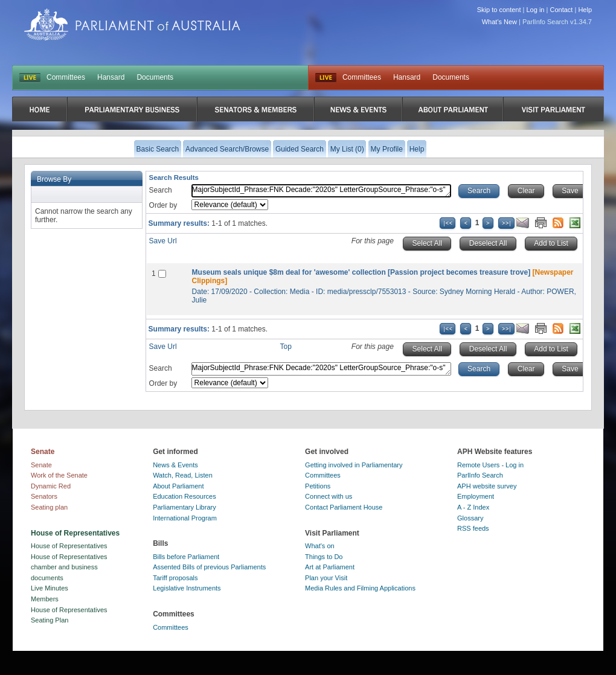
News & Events (175, 465)
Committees (66, 77)
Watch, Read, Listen (183, 475)
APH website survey (487, 486)
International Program (185, 518)
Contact (561, 10)
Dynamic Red (51, 486)
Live (326, 78)
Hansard (111, 77)
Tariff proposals (175, 578)
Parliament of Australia (132, 24)
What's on (320, 546)
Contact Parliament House (344, 507)
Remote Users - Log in (490, 465)
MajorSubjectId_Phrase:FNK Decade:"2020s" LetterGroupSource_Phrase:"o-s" (321, 191)
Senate (41, 465)
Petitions (318, 486)
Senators (44, 496)
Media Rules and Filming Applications (360, 588)
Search (161, 190)
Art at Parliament (330, 567)
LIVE (30, 78)
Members (45, 599)
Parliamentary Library (184, 507)
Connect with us (329, 496)
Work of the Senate (59, 475)
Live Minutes (50, 588)
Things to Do (324, 557)
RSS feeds (473, 528)
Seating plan (49, 507)
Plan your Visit (326, 578)
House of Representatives (69, 546)
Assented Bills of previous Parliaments (209, 567)
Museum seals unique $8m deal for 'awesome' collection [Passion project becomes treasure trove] (361, 272)
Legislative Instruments (187, 588)
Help (585, 10)
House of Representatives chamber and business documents (69, 567)
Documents (155, 77)
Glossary (470, 518)
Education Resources (184, 496)
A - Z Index (473, 507)
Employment (476, 496)
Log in (536, 10)
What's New (499, 22)
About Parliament (178, 486)
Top (286, 347)
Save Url (163, 241)
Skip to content (499, 10)
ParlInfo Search (480, 475)
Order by (163, 205)
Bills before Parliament (186, 557)
